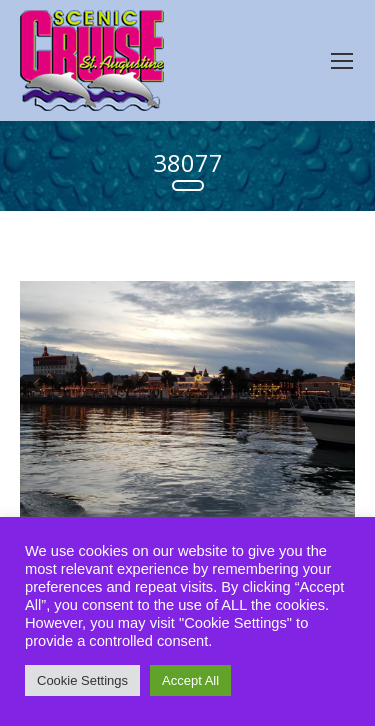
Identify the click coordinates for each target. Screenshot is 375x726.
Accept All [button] (190, 680)
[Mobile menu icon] (342, 61)
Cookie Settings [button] (82, 680)
